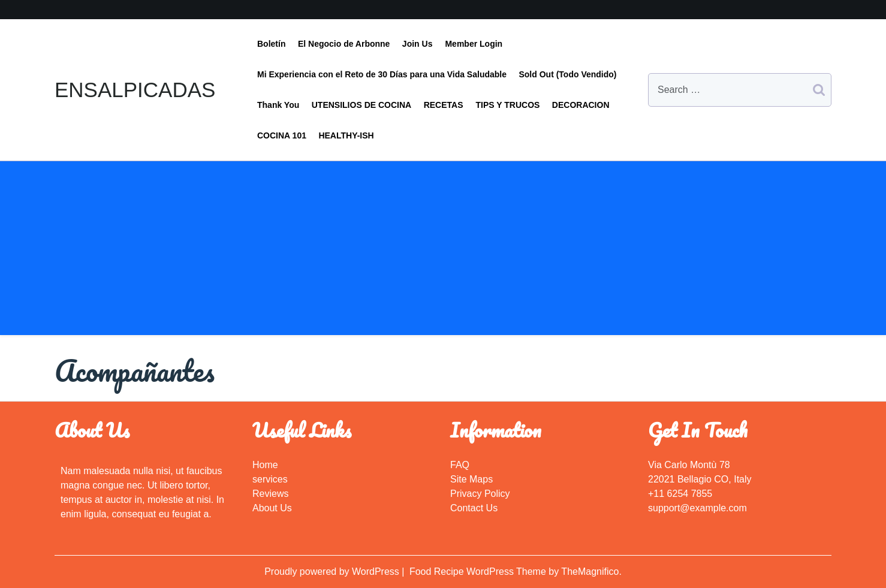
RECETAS (444, 105)
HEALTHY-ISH (346, 135)
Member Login (474, 44)
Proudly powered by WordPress (333, 572)
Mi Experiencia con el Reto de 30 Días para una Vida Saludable (382, 74)
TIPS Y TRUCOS (508, 105)
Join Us (418, 44)
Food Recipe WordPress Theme (479, 572)
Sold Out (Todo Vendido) (567, 74)
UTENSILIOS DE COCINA (361, 105)
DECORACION (581, 105)
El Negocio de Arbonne (344, 44)
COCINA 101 (282, 135)
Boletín (271, 44)
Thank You (278, 105)
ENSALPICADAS (135, 90)
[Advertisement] (443, 251)
